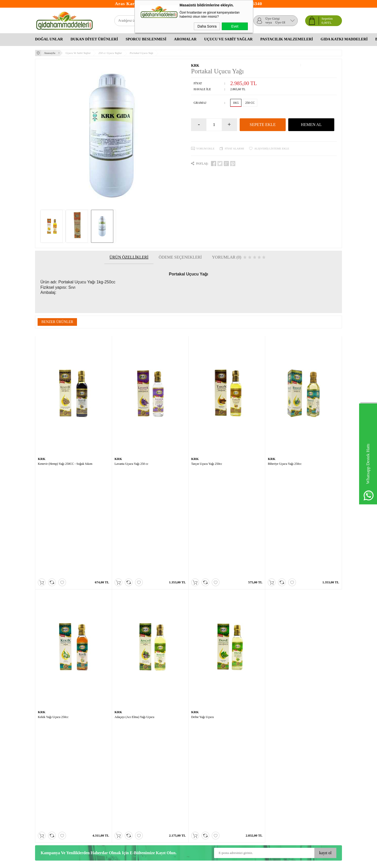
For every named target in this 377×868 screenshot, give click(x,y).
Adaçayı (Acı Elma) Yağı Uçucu (135, 610)
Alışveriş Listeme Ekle (272, 148)
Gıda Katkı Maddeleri (344, 39)
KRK (195, 66)
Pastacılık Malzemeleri (287, 39)
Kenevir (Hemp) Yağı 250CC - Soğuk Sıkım (65, 464)
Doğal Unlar (49, 39)
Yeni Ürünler (95, 779)
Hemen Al (311, 125)
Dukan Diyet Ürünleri (94, 39)
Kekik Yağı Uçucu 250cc (53, 610)
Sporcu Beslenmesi (146, 39)
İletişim (91, 794)
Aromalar (185, 39)
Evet (235, 26)
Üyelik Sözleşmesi (48, 779)
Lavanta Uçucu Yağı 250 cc (131, 464)
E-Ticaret (175, 862)
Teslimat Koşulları (48, 774)
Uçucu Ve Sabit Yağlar (228, 39)
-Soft (165, 862)
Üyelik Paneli (147, 779)
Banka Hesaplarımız (100, 799)
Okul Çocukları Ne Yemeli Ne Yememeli (209, 776)
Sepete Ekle (263, 125)
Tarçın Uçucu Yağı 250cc (207, 464)
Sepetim (92, 789)
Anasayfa (93, 774)
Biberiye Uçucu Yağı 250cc (285, 464)
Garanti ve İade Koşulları (52, 789)
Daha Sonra (207, 26)
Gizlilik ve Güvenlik (49, 794)
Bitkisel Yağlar (199, 784)
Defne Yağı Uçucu (203, 610)
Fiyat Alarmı (234, 148)
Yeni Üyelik (146, 774)
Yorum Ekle (205, 148)
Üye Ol (280, 22)
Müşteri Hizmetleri (99, 784)
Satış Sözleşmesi (46, 784)
